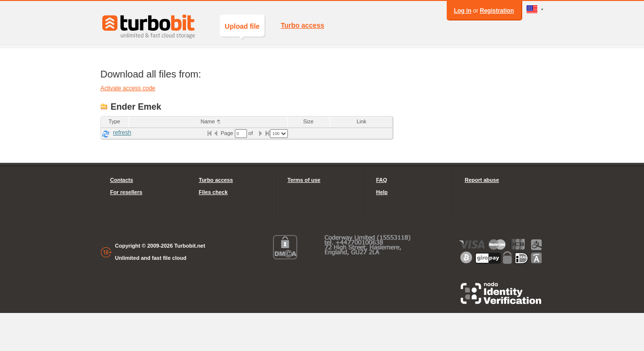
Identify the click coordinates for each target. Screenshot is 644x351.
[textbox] (241, 134)
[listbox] (279, 134)
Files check (213, 192)
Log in (463, 11)
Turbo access (302, 25)
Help (382, 192)
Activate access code (128, 88)
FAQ (382, 180)
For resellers (126, 192)
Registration (497, 11)
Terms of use (304, 180)
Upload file (242, 29)
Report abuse (482, 180)
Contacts (122, 180)
